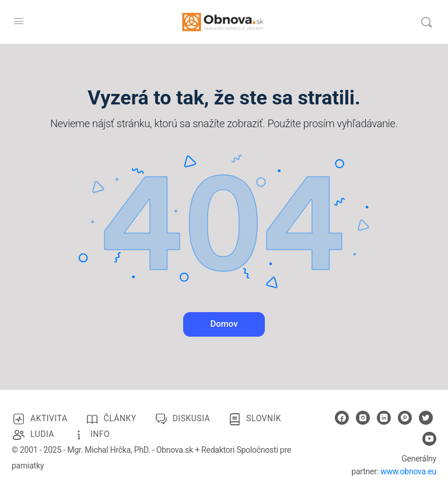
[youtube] (429, 439)
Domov (224, 324)
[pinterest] (405, 418)
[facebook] (342, 418)
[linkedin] (384, 418)
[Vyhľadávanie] (426, 22)
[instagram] (363, 418)
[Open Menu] (19, 21)
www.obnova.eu (408, 471)
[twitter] (426, 418)
